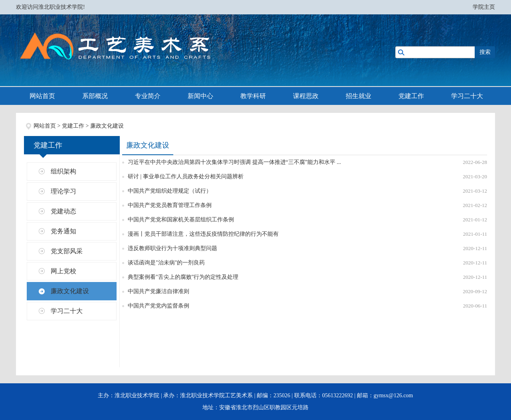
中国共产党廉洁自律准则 (158, 291)
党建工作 (411, 96)
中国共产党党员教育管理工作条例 (170, 205)
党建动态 (63, 211)
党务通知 (63, 231)
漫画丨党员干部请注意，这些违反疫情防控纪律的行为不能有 (203, 234)
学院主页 (484, 7)
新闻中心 (200, 96)
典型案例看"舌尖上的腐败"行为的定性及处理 (183, 277)
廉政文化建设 (107, 126)
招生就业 (358, 96)
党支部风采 (67, 251)
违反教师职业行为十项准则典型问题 (172, 248)
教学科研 (253, 96)
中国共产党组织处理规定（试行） (170, 191)
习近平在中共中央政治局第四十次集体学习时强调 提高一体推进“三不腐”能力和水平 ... (234, 162)
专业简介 (148, 96)
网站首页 (42, 96)
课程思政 (306, 96)
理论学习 (63, 191)
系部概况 (95, 96)
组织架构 (63, 171)
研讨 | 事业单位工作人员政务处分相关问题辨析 (186, 176)
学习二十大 (467, 96)
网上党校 (63, 271)
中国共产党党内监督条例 (158, 306)
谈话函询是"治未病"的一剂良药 (166, 263)
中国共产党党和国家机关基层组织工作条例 (181, 220)
